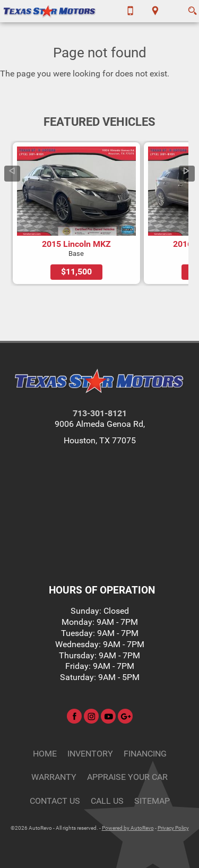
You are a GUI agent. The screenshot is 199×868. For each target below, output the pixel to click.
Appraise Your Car (127, 777)
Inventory (90, 754)
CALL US (107, 801)
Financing (145, 754)
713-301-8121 (100, 413)
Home (45, 754)
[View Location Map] (155, 11)
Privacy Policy (173, 828)
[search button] (192, 7)
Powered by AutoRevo (128, 828)
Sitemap (152, 801)
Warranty (54, 777)
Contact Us (55, 801)
